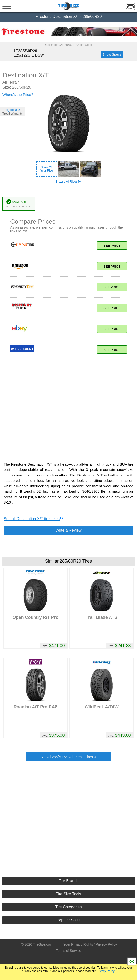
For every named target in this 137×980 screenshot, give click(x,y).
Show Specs (112, 54)
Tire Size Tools (68, 894)
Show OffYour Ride (47, 169)
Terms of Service (68, 951)
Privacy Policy (105, 971)
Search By (131, 9)
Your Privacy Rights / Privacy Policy (90, 944)
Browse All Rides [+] (68, 182)
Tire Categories (69, 907)
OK (132, 962)
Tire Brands (68, 881)
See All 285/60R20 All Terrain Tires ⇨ (68, 757)
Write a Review (68, 530)
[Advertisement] (68, 408)
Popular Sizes (69, 920)
